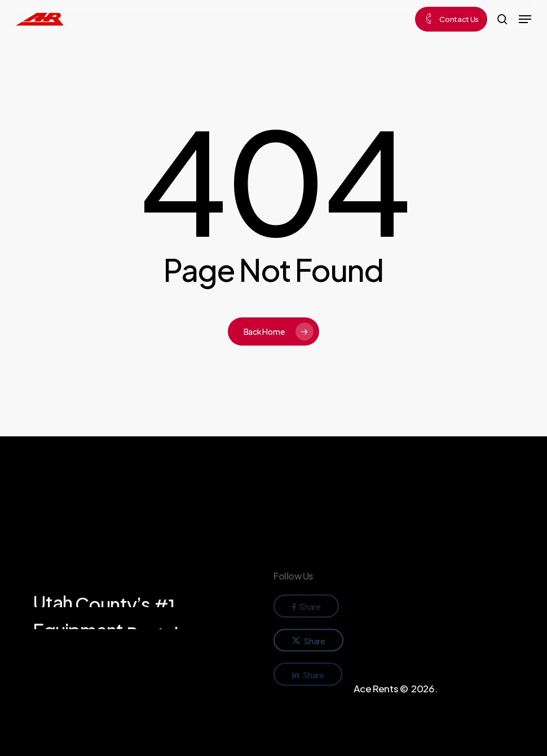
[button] (525, 19)
